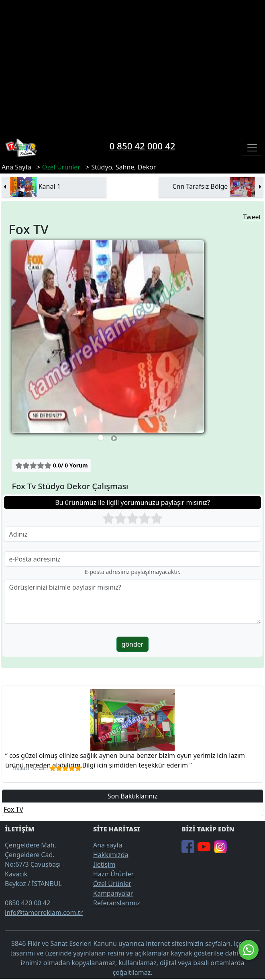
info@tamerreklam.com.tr (44, 913)
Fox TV (13, 809)
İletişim (104, 864)
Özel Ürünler (112, 884)
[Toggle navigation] (252, 148)
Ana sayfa (108, 845)
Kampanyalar (113, 893)
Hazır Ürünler (113, 874)
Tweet (252, 217)
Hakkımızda (111, 855)
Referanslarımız (117, 903)
